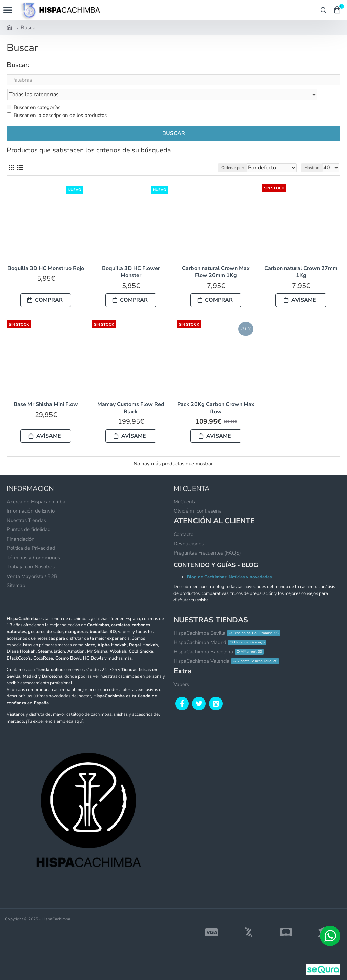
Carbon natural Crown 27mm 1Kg (301, 259)
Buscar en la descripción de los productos (57, 102)
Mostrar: (312, 154)
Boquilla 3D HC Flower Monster (131, 259)
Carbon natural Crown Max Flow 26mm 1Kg (216, 259)
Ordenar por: (218, 154)
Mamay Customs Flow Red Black (131, 395)
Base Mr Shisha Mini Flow (46, 391)
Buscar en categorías (34, 94)
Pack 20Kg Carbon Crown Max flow (216, 395)
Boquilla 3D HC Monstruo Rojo (46, 255)
